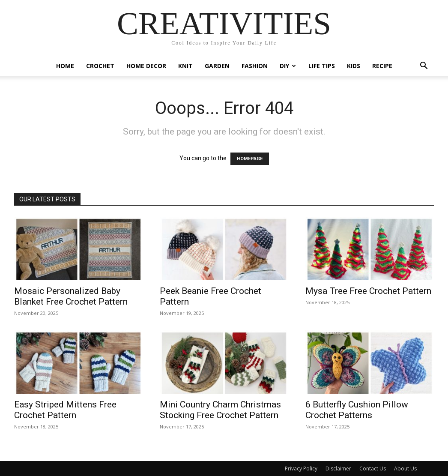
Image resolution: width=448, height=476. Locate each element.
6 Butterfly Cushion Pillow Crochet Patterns (357, 410)
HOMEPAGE (250, 159)
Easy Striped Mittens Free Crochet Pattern (65, 410)
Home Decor (146, 66)
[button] (424, 67)
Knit (185, 66)
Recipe (382, 66)
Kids (354, 66)
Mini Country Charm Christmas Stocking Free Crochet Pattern (220, 410)
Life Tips (322, 66)
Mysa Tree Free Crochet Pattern (368, 291)
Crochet (100, 66)
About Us (405, 469)
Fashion (255, 66)
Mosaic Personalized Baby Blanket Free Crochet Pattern (71, 296)
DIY (288, 66)
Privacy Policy (301, 469)
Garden (217, 66)
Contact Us (373, 469)
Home (65, 66)
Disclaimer (338, 469)
